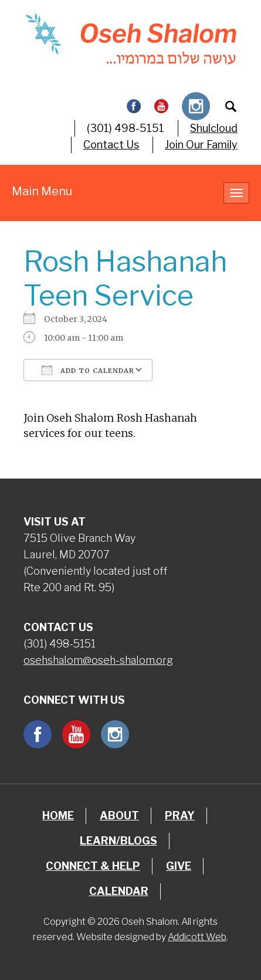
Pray (180, 815)
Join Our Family (201, 145)
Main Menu (42, 191)
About (119, 815)
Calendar (119, 891)
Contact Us (111, 145)
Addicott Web (197, 937)
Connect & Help (93, 866)
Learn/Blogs (118, 841)
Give (179, 866)
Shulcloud (214, 128)
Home (58, 815)
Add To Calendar (88, 370)
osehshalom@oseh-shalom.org (98, 660)
